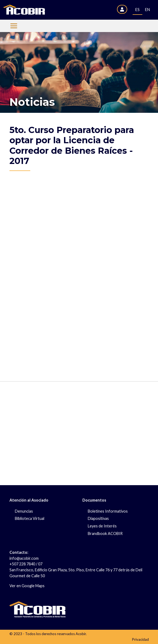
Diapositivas (98, 518)
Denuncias (24, 511)
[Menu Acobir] (14, 26)
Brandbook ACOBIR (105, 533)
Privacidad (140, 639)
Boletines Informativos (108, 511)
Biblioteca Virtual (30, 518)
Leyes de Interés (102, 526)
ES (137, 10)
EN (147, 10)
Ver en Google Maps (27, 586)
